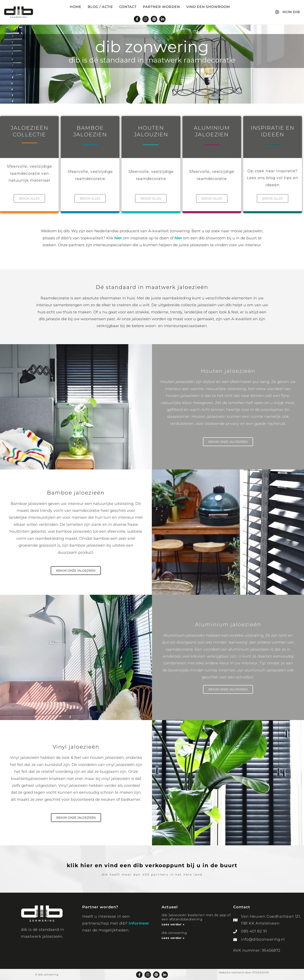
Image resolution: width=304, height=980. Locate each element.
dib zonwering (174, 933)
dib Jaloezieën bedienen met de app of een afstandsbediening (196, 917)
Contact (128, 7)
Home (76, 7)
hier (118, 238)
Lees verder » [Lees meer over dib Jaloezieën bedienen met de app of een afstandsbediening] (173, 924)
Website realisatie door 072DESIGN (244, 972)
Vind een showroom (208, 7)
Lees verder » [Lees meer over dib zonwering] (173, 938)
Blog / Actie (100, 7)
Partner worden (161, 7)
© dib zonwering (47, 974)
